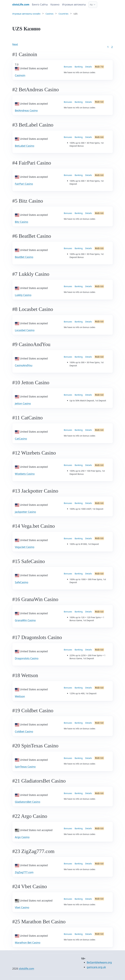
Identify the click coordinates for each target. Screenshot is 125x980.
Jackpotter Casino (25, 512)
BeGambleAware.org (99, 962)
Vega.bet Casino (25, 547)
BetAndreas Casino (26, 110)
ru (91, 4)
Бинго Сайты (40, 4)
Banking (79, 67)
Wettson (20, 696)
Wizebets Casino (25, 474)
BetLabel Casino (25, 146)
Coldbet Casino (24, 731)
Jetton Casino (23, 403)
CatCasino (21, 439)
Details (89, 67)
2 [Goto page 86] (112, 47)
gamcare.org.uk (96, 967)
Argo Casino (22, 837)
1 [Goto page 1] (108, 47)
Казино (55, 4)
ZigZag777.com (24, 872)
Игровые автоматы (74, 4)
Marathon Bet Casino (28, 943)
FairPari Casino (24, 184)
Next (15, 44)
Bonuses (68, 67)
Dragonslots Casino (27, 658)
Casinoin (20, 75)
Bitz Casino (22, 222)
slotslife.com (26, 969)
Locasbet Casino (25, 330)
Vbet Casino (22, 907)
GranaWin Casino (25, 620)
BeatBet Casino (24, 257)
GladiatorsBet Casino (28, 802)
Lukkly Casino (23, 295)
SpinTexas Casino (25, 767)
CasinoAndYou (24, 365)
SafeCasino (22, 582)
